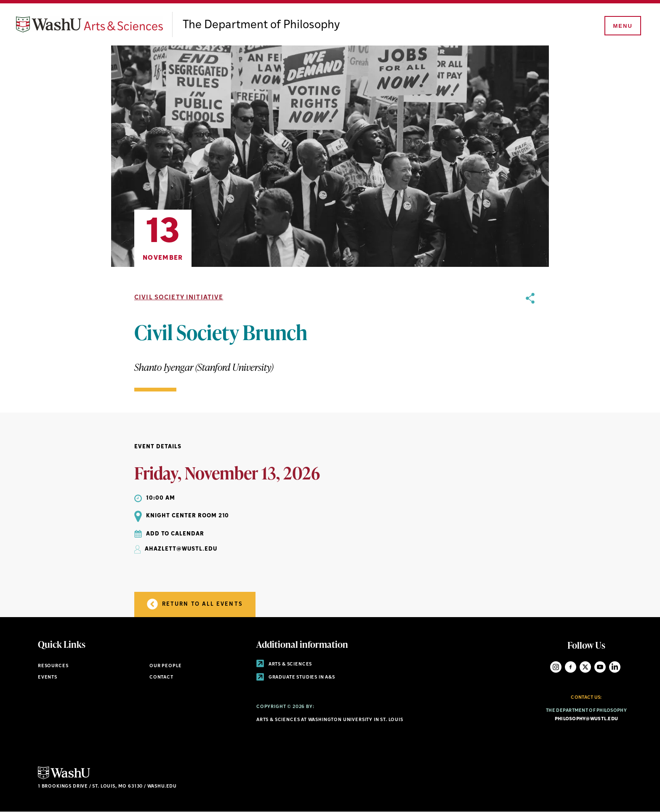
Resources (53, 666)
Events (48, 678)
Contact (161, 678)
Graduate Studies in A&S (296, 678)
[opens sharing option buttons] (530, 342)
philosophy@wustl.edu (587, 719)
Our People (166, 666)
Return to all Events (195, 604)
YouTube (600, 667)
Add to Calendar (175, 534)
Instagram (556, 667)
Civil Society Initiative (179, 298)
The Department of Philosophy (261, 25)
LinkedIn (615, 667)
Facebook (571, 667)
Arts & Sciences (284, 664)
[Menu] (622, 26)
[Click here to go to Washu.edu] (64, 778)
